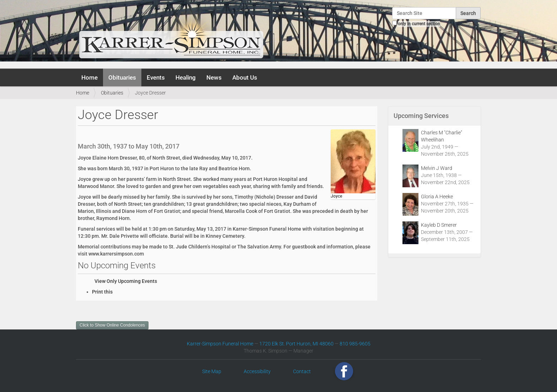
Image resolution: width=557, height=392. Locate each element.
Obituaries (122, 77)
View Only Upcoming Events (126, 281)
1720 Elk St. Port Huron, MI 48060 (296, 344)
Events (156, 77)
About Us (245, 77)
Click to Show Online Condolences (112, 325)
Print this (102, 292)
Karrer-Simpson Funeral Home (220, 344)
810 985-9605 (355, 344)
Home (90, 77)
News (214, 77)
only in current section (419, 24)
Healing (186, 77)
